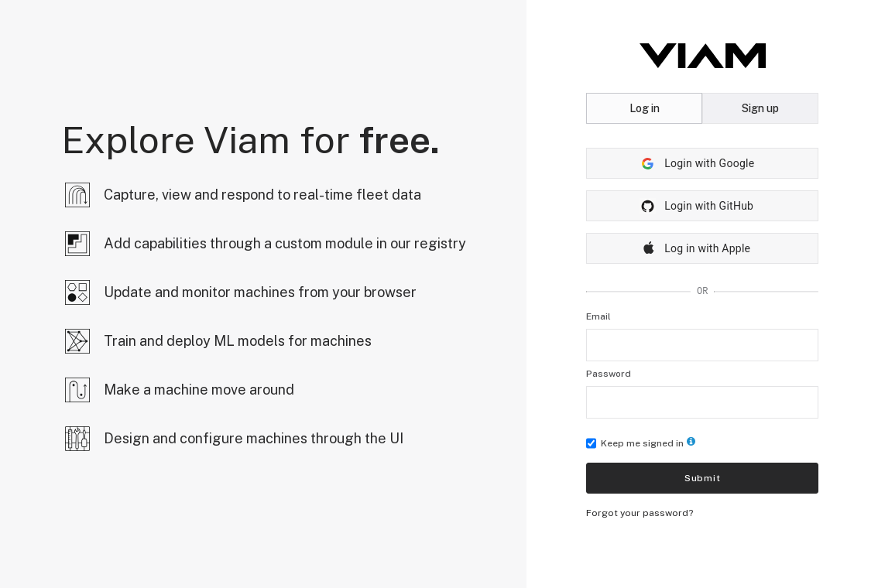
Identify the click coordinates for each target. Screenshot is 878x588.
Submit (703, 478)
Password (609, 374)
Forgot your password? (640, 513)
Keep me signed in (641, 443)
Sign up (760, 108)
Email (598, 316)
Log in (645, 108)
